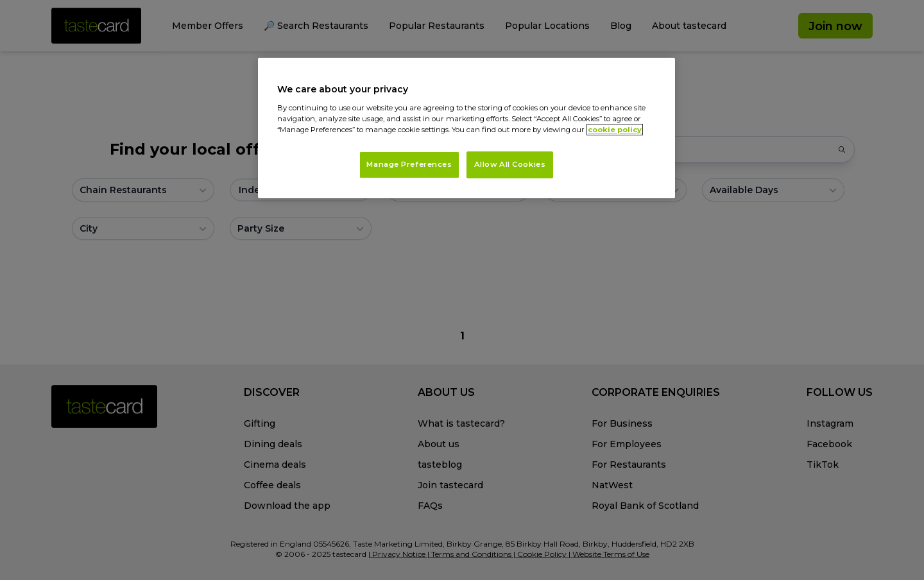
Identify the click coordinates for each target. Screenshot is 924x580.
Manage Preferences (409, 164)
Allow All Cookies (510, 164)
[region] (466, 128)
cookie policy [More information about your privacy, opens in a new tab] (615, 130)
